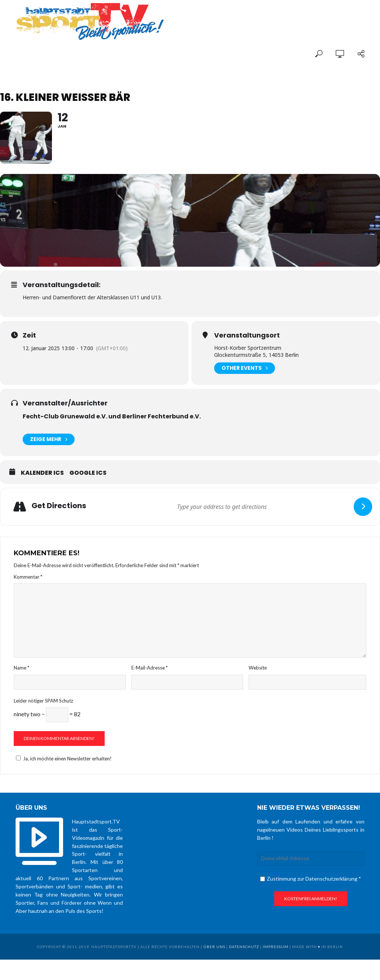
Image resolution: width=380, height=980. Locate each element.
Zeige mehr (49, 439)
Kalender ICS (42, 473)
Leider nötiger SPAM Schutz (43, 701)
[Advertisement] (278, 16)
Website (258, 668)
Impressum (276, 947)
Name (22, 668)
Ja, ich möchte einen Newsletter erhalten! (63, 759)
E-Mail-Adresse (150, 668)
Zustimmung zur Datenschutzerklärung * (311, 879)
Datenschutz (244, 947)
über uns (214, 947)
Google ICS (88, 473)
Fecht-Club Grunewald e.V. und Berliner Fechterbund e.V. (112, 416)
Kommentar (28, 577)
